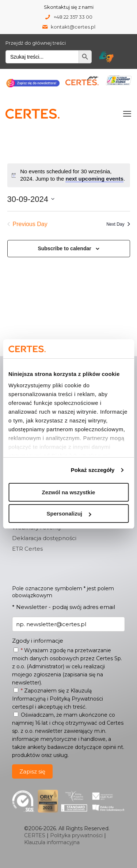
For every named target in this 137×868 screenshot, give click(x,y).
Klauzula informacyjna (52, 842)
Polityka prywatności (76, 835)
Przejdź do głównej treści (36, 43)
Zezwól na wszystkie (69, 492)
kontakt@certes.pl (73, 27)
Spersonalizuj (69, 514)
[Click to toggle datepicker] (31, 199)
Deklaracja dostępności (44, 538)
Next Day (118, 224)
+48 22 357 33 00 (73, 17)
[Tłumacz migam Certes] (106, 57)
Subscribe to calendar (64, 248)
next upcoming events (94, 179)
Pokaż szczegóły (93, 470)
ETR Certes (27, 549)
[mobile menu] (127, 114)
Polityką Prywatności (76, 699)
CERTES (35, 835)
